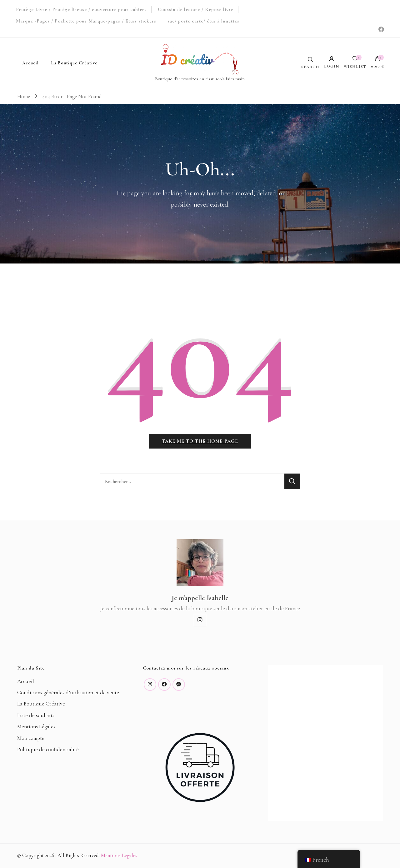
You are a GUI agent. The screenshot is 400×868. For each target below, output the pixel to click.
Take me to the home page (200, 441)
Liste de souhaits (36, 715)
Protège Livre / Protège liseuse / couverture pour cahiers (81, 9)
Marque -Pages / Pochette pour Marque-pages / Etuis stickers (86, 21)
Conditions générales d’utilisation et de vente (68, 692)
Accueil (30, 63)
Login (332, 62)
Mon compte (31, 738)
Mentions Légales (36, 727)
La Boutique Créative (74, 63)
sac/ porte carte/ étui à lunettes (203, 21)
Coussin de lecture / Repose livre (196, 9)
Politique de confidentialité (48, 749)
